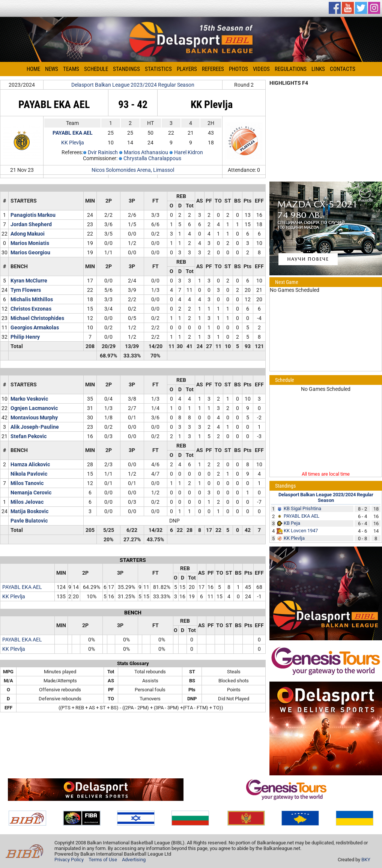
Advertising (134, 860)
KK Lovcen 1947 (301, 531)
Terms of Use (103, 860)
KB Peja (292, 523)
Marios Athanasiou (146, 152)
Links (318, 69)
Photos (238, 69)
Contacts (343, 69)
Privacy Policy (69, 860)
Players (187, 69)
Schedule (96, 69)
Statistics (158, 69)
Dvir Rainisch (103, 152)
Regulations (291, 69)
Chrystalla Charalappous (152, 158)
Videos (261, 69)
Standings (126, 69)
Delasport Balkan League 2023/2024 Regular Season (133, 85)
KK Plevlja (73, 143)
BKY (366, 860)
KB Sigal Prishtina (302, 508)
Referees (213, 69)
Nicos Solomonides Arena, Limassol (133, 170)
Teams (71, 69)
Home (33, 69)
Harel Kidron (189, 152)
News (52, 69)
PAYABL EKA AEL (22, 587)
